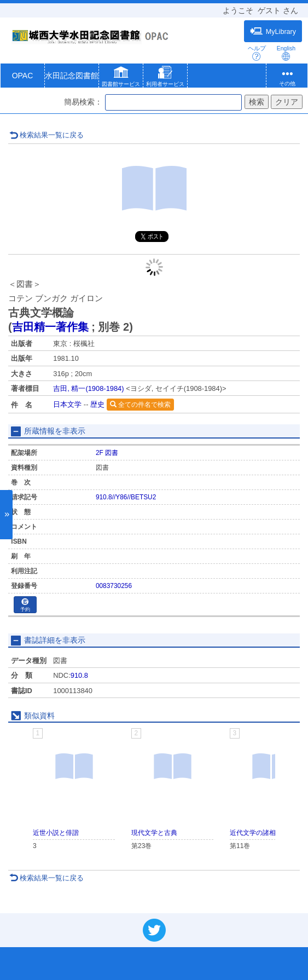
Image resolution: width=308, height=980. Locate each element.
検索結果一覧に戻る (47, 135)
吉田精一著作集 (50, 327)
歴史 (97, 404)
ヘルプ (257, 53)
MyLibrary (273, 31)
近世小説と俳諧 (56, 833)
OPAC (23, 76)
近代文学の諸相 (253, 833)
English (286, 53)
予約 (25, 605)
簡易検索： (83, 102)
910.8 (79, 675)
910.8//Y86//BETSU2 (126, 497)
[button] (121, 78)
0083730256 (114, 586)
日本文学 (67, 404)
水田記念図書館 (72, 76)
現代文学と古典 (154, 833)
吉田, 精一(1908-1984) (88, 388)
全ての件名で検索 (140, 405)
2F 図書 (107, 453)
